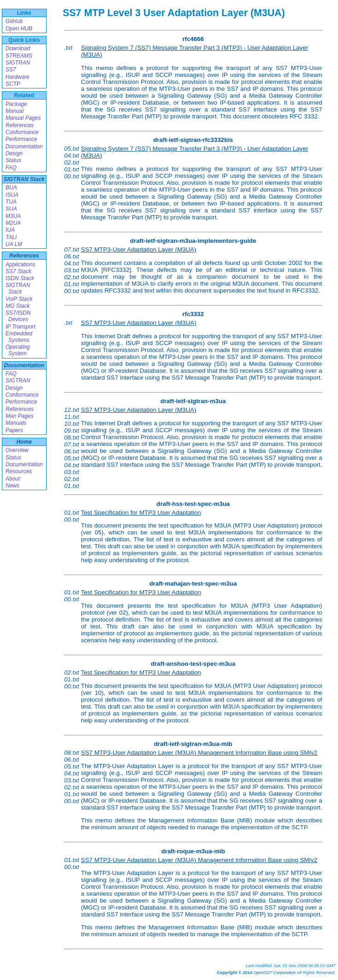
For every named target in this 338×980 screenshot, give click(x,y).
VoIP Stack (19, 299)
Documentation (24, 147)
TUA (11, 202)
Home (24, 442)
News (12, 486)
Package (16, 104)
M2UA (13, 223)
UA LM (14, 244)
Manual (15, 111)
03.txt (72, 270)
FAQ (11, 168)
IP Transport (20, 327)
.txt (68, 48)
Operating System (18, 350)
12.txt (72, 410)
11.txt (72, 417)
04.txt (72, 156)
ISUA (12, 195)
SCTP (13, 84)
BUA (11, 188)
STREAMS (19, 56)
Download (18, 48)
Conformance (22, 132)
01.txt (72, 169)
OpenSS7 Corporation (274, 973)
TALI (11, 237)
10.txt (72, 424)
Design (14, 153)
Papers (14, 430)
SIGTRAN (18, 63)
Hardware (17, 77)
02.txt (72, 162)
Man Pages (20, 416)
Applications (20, 264)
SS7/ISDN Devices (18, 316)
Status (13, 160)
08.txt (72, 437)
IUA (10, 230)
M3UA (13, 216)
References (20, 125)
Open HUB (19, 29)
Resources (19, 471)
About (13, 479)
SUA (11, 209)
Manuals (16, 423)
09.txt (72, 431)
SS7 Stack (18, 271)
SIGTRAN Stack (24, 179)
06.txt (72, 256)
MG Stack (18, 306)
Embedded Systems (19, 337)
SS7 (11, 70)
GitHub (14, 21)
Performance (21, 139)
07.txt (72, 249)
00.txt (72, 176)
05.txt (72, 149)
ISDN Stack (20, 278)
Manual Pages (23, 118)
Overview (17, 450)
